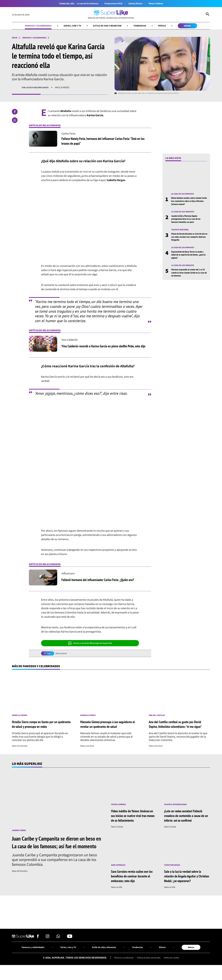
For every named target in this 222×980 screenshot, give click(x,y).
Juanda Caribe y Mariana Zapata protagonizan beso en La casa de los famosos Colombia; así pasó (187, 220)
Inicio (15, 38)
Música (166, 26)
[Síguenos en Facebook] (38, 945)
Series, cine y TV (70, 26)
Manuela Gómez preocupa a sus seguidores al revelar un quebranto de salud (110, 728)
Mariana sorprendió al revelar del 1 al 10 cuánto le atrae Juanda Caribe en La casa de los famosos (189, 275)
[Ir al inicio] (111, 15)
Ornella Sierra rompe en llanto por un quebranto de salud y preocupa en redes (40, 728)
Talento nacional (181, 231)
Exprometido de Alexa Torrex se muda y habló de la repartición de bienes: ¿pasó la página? (189, 257)
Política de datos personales (149, 966)
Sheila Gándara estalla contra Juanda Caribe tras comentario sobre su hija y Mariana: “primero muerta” (188, 202)
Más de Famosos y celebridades (40, 667)
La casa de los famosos (84, 4)
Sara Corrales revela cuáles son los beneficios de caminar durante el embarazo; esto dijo (133, 883)
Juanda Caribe (20, 837)
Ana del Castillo (158, 717)
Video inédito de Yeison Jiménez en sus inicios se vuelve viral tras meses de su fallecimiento (134, 822)
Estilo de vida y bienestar (108, 26)
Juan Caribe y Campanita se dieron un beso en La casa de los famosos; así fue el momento (56, 853)
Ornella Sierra (20, 718)
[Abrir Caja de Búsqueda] (208, 15)
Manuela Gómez (89, 718)
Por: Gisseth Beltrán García (37, 88)
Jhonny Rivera (137, 4)
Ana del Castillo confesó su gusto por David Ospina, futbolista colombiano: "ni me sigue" (179, 728)
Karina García (62, 654)
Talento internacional (177, 811)
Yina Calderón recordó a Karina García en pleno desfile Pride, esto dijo (104, 347)
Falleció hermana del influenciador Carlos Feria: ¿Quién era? (104, 580)
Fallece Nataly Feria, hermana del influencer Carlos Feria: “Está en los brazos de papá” (106, 142)
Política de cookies (174, 966)
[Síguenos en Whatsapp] (58, 945)
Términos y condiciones (121, 966)
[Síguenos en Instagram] (48, 945)
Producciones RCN (113, 4)
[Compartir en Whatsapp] (15, 121)
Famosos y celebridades (33, 26)
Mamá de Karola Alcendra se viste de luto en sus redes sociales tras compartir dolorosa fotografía (189, 239)
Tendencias (143, 26)
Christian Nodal (173, 872)
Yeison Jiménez (159, 4)
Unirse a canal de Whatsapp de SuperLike (90, 644)
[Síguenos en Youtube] (70, 945)
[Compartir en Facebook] (15, 113)
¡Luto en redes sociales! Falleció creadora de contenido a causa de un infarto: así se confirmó (187, 822)
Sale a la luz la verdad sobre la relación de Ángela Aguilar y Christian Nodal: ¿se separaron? (186, 883)
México (193, 26)
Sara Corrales (119, 872)
